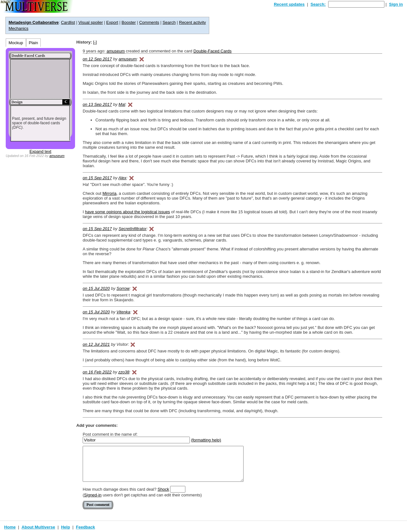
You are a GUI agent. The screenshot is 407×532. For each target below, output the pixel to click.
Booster (129, 22)
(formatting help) (206, 440)
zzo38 (124, 372)
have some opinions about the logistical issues (127, 212)
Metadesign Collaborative (34, 22)
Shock (163, 489)
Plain (34, 43)
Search (169, 22)
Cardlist (68, 22)
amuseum (57, 156)
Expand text (41, 151)
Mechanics (18, 28)
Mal (122, 104)
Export (112, 22)
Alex (122, 178)
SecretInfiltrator (133, 229)
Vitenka (123, 312)
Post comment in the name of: (110, 434)
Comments (149, 22)
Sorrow (123, 288)
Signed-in (93, 495)
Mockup (16, 43)
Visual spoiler (90, 22)
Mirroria (109, 193)
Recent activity (193, 22)
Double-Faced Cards (212, 51)
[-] (95, 42)
